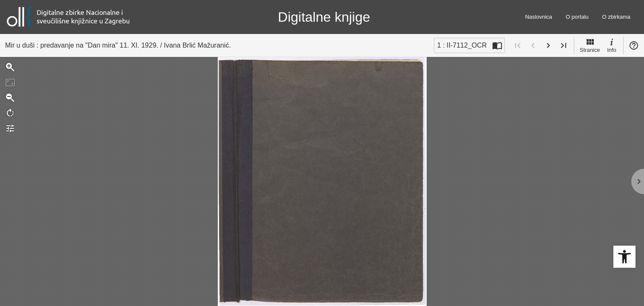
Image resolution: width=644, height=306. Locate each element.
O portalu (577, 17)
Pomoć (634, 45)
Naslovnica (539, 17)
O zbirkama (616, 17)
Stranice (590, 45)
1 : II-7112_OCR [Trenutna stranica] (462, 45)
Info (612, 45)
